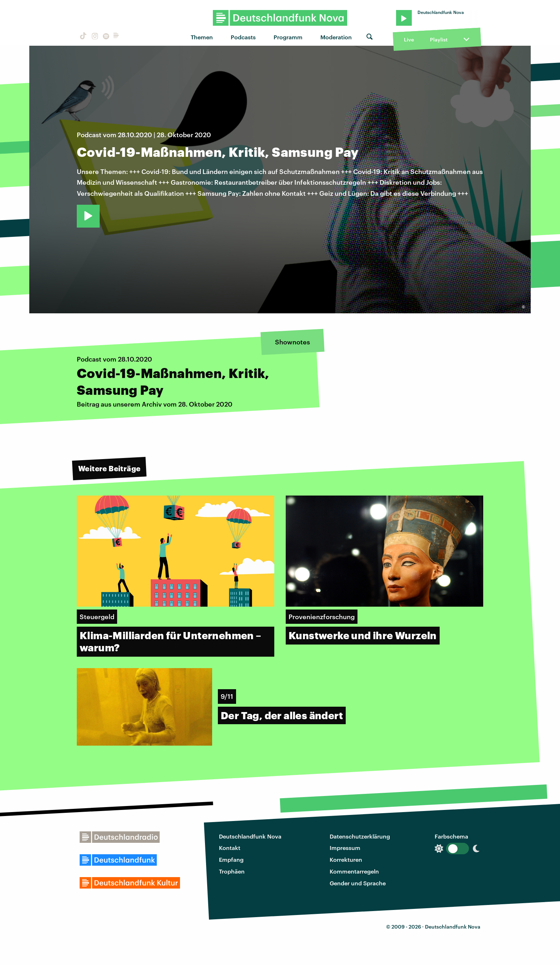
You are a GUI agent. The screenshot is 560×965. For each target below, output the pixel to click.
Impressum (345, 848)
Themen (202, 37)
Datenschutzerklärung (360, 836)
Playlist (439, 39)
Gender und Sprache (358, 883)
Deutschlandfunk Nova (250, 836)
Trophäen (232, 871)
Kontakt (230, 848)
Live (409, 39)
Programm (288, 37)
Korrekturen (346, 859)
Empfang (231, 859)
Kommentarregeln (354, 871)
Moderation (336, 37)
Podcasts (243, 37)
